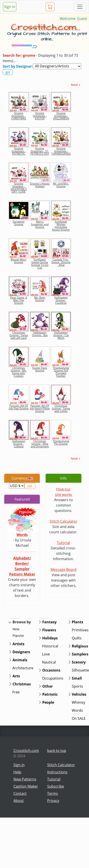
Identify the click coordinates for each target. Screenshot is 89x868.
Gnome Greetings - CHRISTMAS (19, 116)
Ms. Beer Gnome (40, 299)
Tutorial (63, 543)
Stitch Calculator (64, 521)
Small (77, 678)
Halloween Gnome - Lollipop (19, 444)
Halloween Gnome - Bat (40, 334)
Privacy (53, 801)
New (16, 629)
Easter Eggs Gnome (40, 369)
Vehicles (79, 694)
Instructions (57, 772)
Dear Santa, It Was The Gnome (19, 300)
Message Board (64, 570)
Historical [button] (50, 646)
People (48, 702)
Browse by (22, 622)
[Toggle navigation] (80, 7)
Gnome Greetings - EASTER (40, 116)
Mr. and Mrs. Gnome (61, 185)
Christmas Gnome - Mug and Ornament (40, 444)
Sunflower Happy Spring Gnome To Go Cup (40, 264)
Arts (16, 676)
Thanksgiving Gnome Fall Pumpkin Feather (61, 372)
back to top (57, 751)
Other (48, 686)
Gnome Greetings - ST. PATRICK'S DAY (40, 151)
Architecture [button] (23, 668)
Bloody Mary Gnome (19, 261)
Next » (76, 85)
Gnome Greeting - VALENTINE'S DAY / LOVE (19, 188)
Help (17, 772)
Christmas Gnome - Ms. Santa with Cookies (19, 372)
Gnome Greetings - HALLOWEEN (61, 116)
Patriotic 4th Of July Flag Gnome (19, 407)
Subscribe (56, 786)
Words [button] (77, 710)
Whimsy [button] (78, 702)
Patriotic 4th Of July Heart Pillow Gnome (40, 408)
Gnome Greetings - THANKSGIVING (61, 151)
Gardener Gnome (19, 223)
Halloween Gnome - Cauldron (61, 300)
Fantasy (49, 622)
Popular (18, 635)
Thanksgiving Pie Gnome (61, 442)
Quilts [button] (77, 638)
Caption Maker (26, 786)
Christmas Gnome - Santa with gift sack (19, 335)
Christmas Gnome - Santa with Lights (61, 408)
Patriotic (50, 694)
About (19, 801)
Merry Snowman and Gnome (40, 224)
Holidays (50, 638)
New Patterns (25, 779)
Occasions (51, 670)
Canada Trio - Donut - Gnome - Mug (61, 262)
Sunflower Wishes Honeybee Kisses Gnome (61, 226)
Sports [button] (77, 686)
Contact (20, 793)
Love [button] (46, 654)
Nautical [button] (49, 662)
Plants (77, 622)
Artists (18, 644)
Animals (20, 660)
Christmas (22, 684)
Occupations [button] (53, 678)
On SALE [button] (79, 718)
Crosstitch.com (26, 751)
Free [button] (16, 692)
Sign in (10, 7)
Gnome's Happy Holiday (40, 185)
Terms (53, 793)
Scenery (79, 662)
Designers (21, 652)
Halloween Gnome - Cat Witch (61, 335)
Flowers (49, 630)
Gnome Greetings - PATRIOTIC (19, 151)
